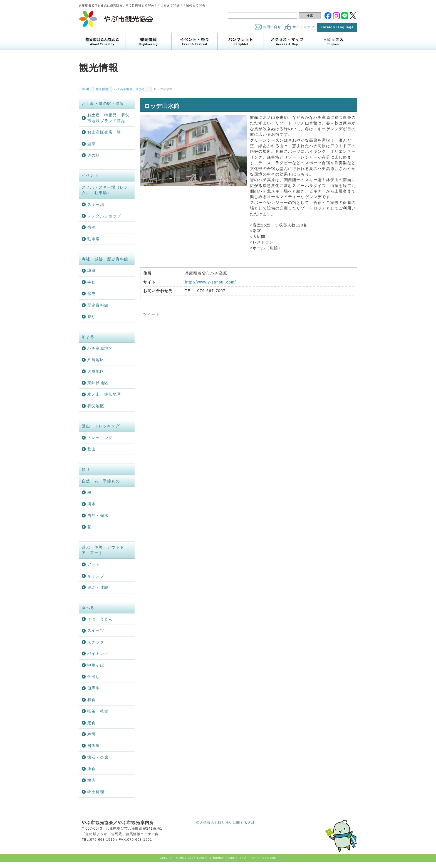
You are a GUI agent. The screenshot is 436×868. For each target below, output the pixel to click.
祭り (91, 317)
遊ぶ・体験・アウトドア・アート (103, 550)
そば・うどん (100, 619)
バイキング (98, 654)
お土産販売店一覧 (104, 132)
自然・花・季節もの (101, 481)
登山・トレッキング (101, 426)
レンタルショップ (104, 216)
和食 (91, 700)
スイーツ (96, 630)
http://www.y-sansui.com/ (210, 282)
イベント (90, 175)
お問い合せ (272, 27)
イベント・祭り (195, 42)
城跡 (91, 270)
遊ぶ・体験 (98, 587)
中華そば (96, 665)
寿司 (91, 734)
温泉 (91, 144)
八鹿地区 (96, 360)
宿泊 (91, 227)
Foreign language (337, 27)
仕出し (94, 677)
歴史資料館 (98, 305)
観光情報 (148, 42)
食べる (88, 608)
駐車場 (94, 239)
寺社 (91, 282)
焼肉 (91, 780)
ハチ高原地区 (123, 89)
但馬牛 (94, 688)
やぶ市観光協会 (116, 19)
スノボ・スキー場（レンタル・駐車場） (105, 190)
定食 (91, 723)
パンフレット (241, 42)
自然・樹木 (98, 516)
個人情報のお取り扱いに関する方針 (225, 823)
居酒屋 (94, 746)
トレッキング (100, 438)
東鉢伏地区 (98, 383)
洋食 (91, 769)
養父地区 (96, 406)
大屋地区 (96, 371)
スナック (96, 642)
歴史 (91, 294)
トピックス (333, 42)
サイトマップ (304, 27)
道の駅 (94, 155)
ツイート (151, 314)
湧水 (91, 504)
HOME (86, 89)
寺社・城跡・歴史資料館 (105, 259)
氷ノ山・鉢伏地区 (104, 394)
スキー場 (96, 204)
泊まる (140, 89)
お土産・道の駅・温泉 (103, 103)
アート (94, 564)
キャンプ (96, 576)
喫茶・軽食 (98, 711)
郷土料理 (96, 792)
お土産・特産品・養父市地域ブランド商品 (108, 118)
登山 (91, 449)
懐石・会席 (98, 757)
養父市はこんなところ (102, 42)
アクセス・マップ (287, 42)
